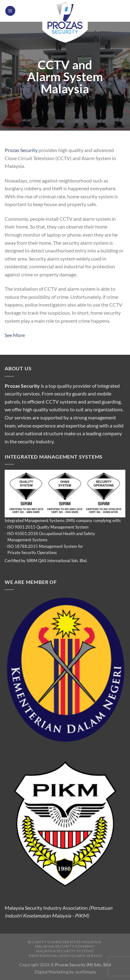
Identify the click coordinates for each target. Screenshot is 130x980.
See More (15, 335)
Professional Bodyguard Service (66, 956)
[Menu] (10, 11)
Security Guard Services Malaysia (64, 942)
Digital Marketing (51, 972)
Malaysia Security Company (65, 946)
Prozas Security (21, 150)
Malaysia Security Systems (65, 951)
